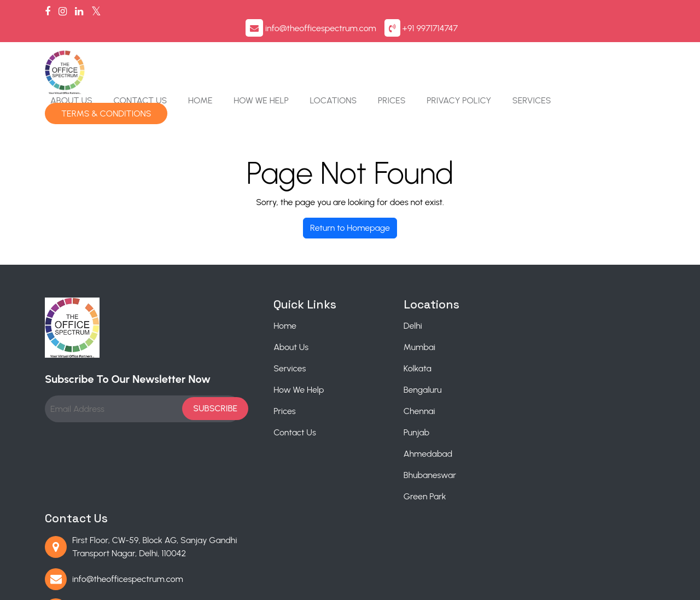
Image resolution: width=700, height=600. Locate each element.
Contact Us (243, 52)
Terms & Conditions (210, 65)
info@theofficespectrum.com (518, 14)
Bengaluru (376, 350)
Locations (434, 52)
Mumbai (372, 307)
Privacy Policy (558, 52)
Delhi (366, 286)
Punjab (369, 392)
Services (630, 52)
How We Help (363, 52)
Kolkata (371, 328)
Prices (492, 52)
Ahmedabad (381, 414)
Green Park (378, 456)
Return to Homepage (350, 188)
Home (303, 52)
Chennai (372, 371)
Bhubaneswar (383, 435)
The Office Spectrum (156, 585)
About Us (175, 52)
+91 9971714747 (628, 14)
